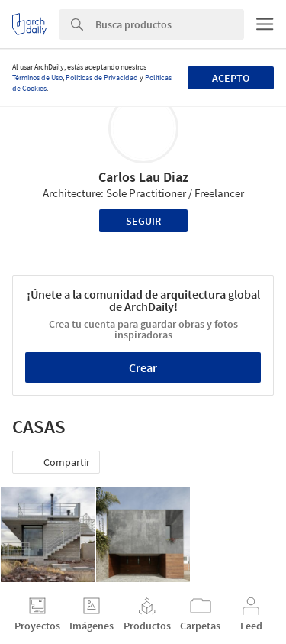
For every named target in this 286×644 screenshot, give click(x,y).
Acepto (231, 78)
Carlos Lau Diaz (143, 177)
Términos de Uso (37, 78)
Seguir (143, 221)
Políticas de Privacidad (102, 78)
